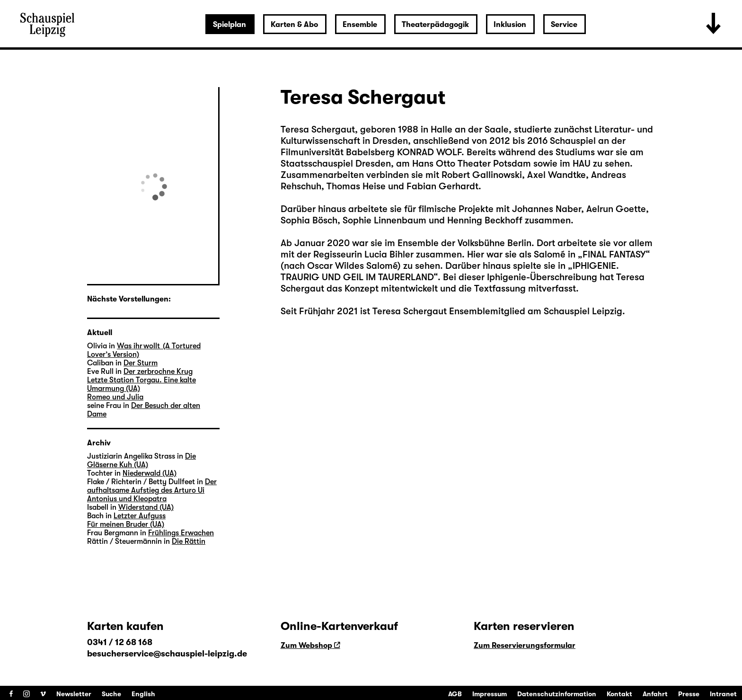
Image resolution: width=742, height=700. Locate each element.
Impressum (490, 694)
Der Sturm (141, 363)
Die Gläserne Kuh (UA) (141, 461)
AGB (455, 694)
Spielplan (230, 25)
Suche (111, 694)
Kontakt (619, 694)
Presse (689, 694)
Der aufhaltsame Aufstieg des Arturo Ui (152, 486)
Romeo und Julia (115, 397)
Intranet (723, 694)
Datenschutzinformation (557, 694)
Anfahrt (655, 694)
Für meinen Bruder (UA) (126, 524)
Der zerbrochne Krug (158, 372)
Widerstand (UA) (146, 507)
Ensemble (360, 25)
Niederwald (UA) (150, 473)
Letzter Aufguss (140, 516)
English (143, 694)
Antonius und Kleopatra (127, 499)
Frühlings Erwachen (181, 533)
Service (564, 25)
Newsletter (74, 694)
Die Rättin (189, 541)
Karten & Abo (294, 25)
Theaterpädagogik (435, 25)
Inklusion (510, 25)
